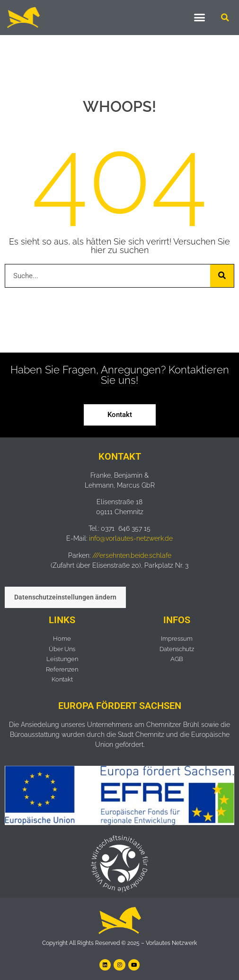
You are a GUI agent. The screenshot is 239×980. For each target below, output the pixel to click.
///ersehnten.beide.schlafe (132, 555)
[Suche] (222, 276)
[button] (200, 18)
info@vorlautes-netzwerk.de (131, 538)
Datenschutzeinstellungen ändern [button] (65, 597)
